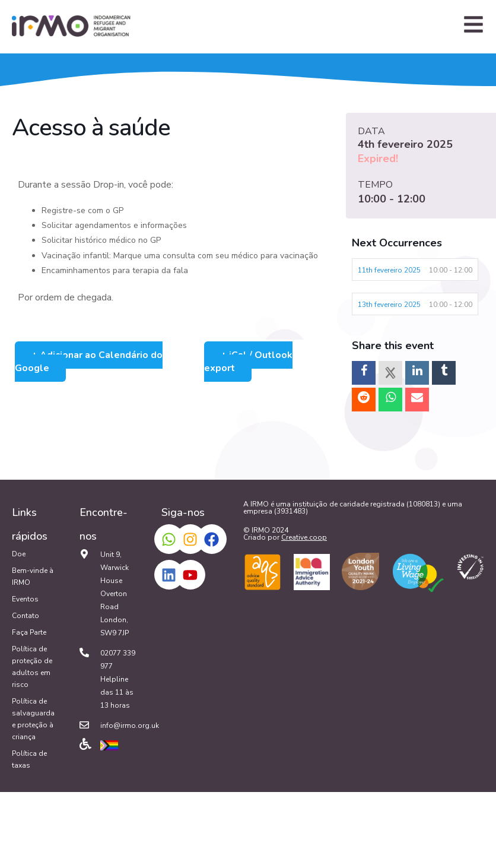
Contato (26, 616)
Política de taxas (29, 759)
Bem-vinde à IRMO (33, 576)
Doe (19, 554)
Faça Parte (29, 632)
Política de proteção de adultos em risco (32, 667)
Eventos (25, 599)
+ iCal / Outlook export (248, 362)
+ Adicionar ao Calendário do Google (89, 362)
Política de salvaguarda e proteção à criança (33, 719)
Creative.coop (304, 537)
